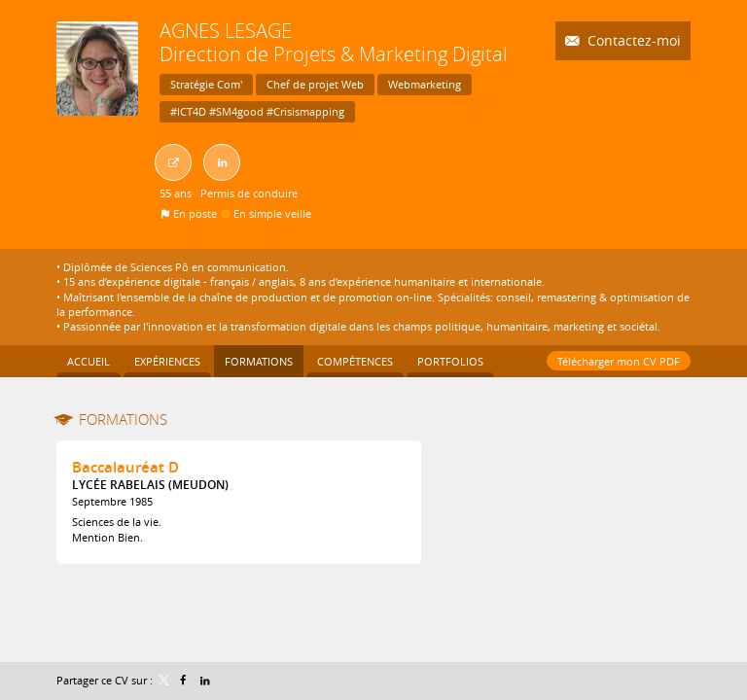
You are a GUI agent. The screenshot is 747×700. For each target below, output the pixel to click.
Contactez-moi (632, 40)
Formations (123, 419)
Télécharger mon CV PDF (619, 361)
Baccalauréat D (125, 467)
